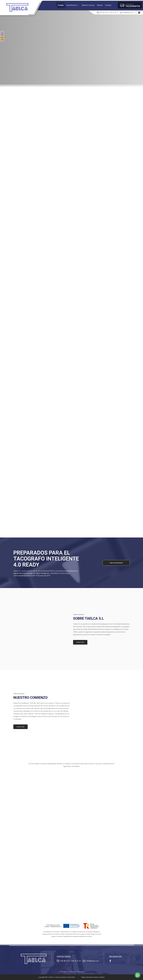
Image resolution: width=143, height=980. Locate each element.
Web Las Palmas (100, 977)
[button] (73, 5)
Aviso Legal (63, 972)
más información (116, 563)
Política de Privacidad (77, 972)
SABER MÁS (80, 642)
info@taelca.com (127, 12)
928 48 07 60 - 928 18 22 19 (107, 12)
